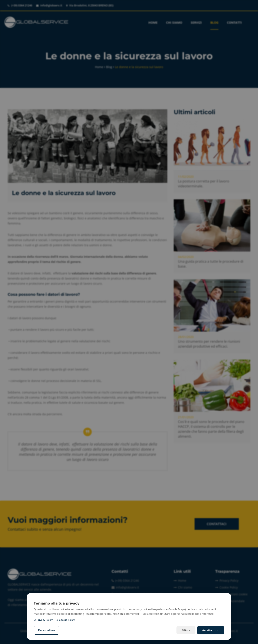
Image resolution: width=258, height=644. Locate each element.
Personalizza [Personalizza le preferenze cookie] (47, 630)
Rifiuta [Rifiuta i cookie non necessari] (186, 630)
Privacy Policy (43, 620)
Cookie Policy (65, 620)
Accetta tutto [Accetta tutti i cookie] (211, 630)
